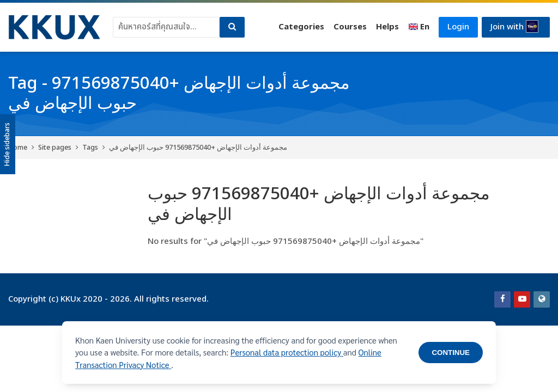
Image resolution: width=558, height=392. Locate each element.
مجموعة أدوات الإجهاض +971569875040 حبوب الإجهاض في (198, 148)
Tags (90, 148)
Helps (385, 27)
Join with (514, 27)
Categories (299, 27)
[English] (417, 27)
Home (18, 148)
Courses (348, 27)
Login (457, 27)
